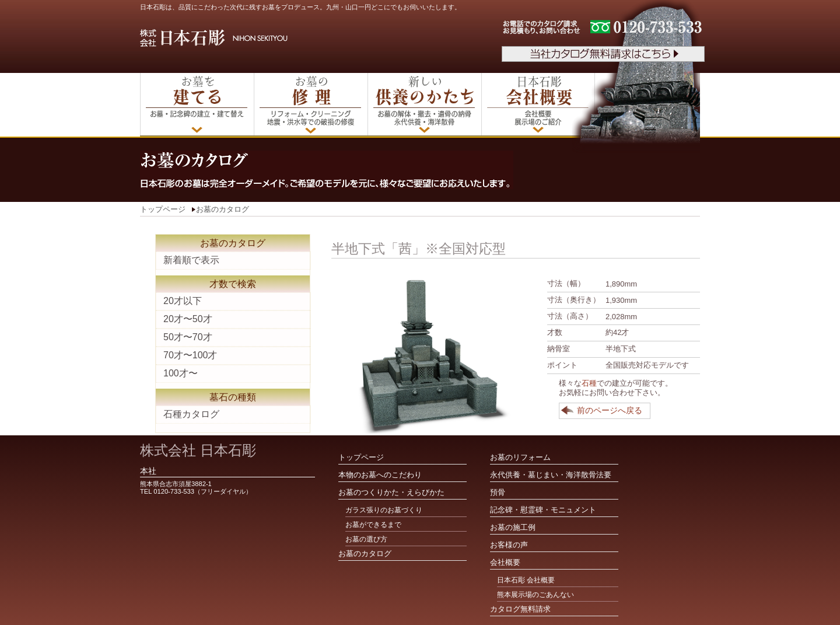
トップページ (163, 209)
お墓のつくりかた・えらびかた (391, 492)
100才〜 (181, 373)
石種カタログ (191, 414)
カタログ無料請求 (520, 609)
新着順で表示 (191, 260)
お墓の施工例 (513, 527)
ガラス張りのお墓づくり (384, 510)
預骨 (498, 492)
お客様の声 (509, 545)
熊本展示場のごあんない (535, 595)
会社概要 (505, 562)
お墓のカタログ (223, 209)
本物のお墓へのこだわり (380, 475)
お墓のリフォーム (520, 457)
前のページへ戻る (610, 410)
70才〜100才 (190, 355)
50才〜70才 (188, 337)
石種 (589, 383)
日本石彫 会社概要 (526, 580)
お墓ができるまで (373, 525)
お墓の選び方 (366, 539)
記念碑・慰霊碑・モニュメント (543, 510)
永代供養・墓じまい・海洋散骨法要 (551, 475)
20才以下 (183, 301)
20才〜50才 (188, 319)
